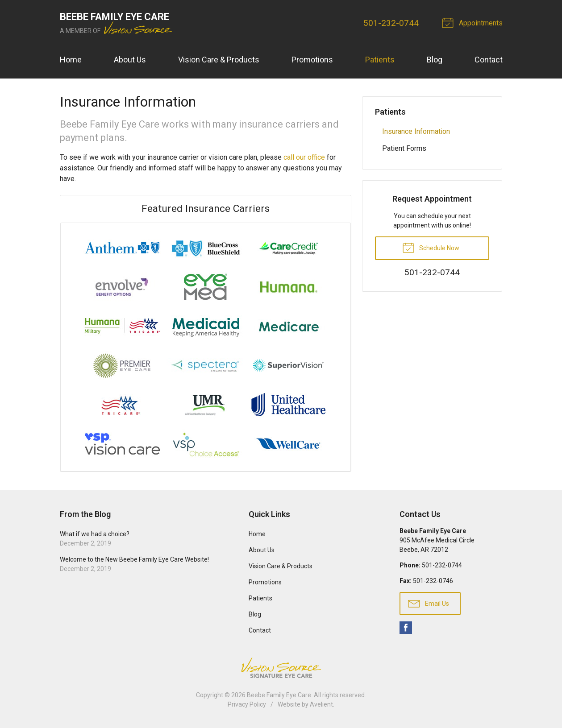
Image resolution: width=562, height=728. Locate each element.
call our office (304, 157)
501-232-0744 (391, 23)
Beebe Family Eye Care (279, 695)
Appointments (474, 22)
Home (71, 60)
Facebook (406, 628)
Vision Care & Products (219, 60)
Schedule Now (431, 247)
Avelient (321, 704)
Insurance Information (416, 131)
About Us (130, 60)
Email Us (429, 603)
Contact (489, 60)
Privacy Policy (247, 704)
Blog (435, 60)
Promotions (312, 60)
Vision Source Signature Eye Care (281, 668)
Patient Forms (404, 148)
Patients (380, 60)
